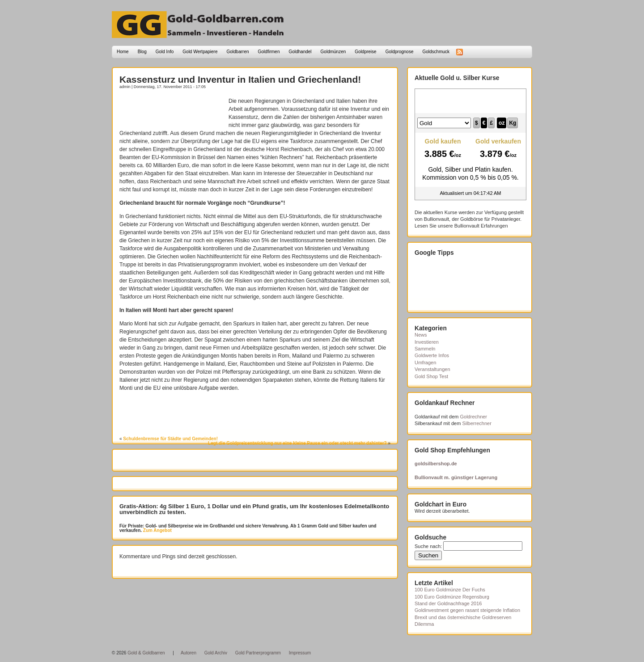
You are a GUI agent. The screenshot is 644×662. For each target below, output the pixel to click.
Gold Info (165, 52)
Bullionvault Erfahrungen (481, 226)
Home (123, 52)
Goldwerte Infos (432, 355)
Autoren (189, 653)
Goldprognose (400, 52)
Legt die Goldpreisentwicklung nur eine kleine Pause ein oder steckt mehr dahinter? (297, 443)
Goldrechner (474, 417)
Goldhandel (300, 52)
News (421, 335)
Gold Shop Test (431, 376)
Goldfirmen (269, 52)
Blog (142, 52)
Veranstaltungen (432, 369)
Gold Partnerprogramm (258, 653)
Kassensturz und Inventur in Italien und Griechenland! (240, 79)
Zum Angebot (157, 530)
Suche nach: (428, 546)
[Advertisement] (172, 110)
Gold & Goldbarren (146, 653)
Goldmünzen (333, 52)
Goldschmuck (436, 52)
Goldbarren (238, 52)
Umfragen (425, 363)
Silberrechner (477, 423)
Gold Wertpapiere (200, 52)
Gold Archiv (216, 653)
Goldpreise (365, 52)
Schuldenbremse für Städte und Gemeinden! (170, 439)
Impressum (300, 653)
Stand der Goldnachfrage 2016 (448, 603)
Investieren (427, 342)
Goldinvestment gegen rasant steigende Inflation (467, 610)
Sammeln (425, 349)
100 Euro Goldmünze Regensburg (452, 597)
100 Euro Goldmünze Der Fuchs (450, 590)
